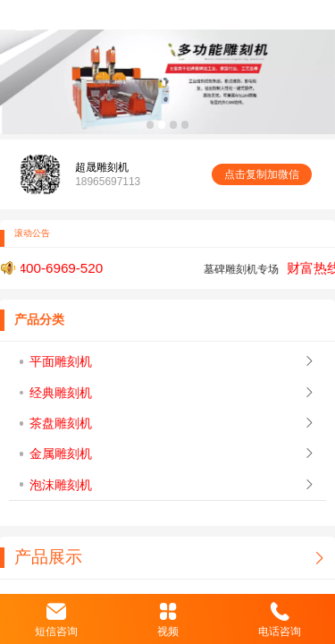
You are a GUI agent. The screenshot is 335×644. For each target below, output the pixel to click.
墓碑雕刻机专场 (247, 269)
